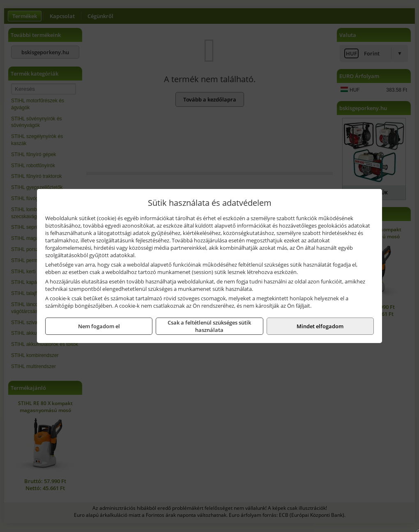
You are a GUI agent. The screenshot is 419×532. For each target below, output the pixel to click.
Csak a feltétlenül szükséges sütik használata (209, 326)
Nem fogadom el (99, 326)
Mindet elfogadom (320, 326)
